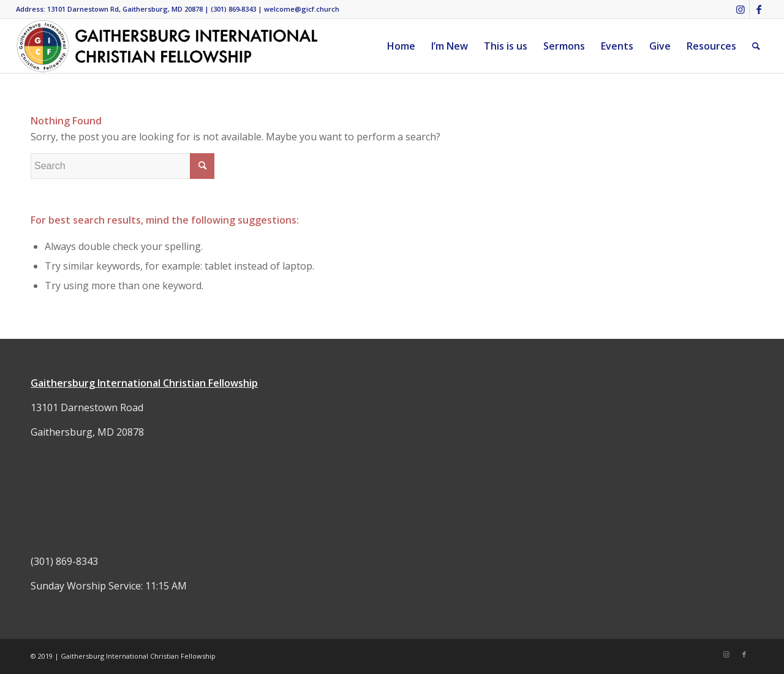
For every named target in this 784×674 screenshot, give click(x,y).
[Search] (756, 46)
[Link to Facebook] (759, 9)
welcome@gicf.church (302, 9)
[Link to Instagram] (740, 9)
